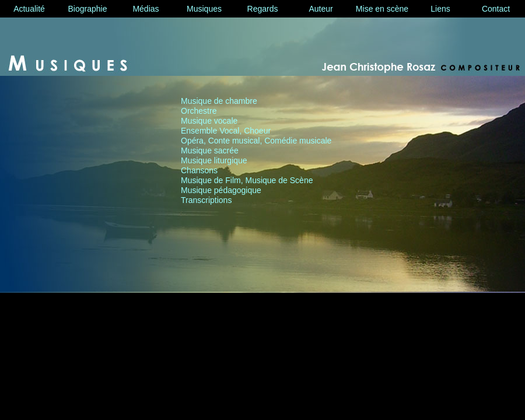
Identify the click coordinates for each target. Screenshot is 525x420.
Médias (146, 9)
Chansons (199, 170)
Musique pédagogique (221, 190)
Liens (440, 9)
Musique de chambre (219, 101)
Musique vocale (209, 121)
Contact (496, 9)
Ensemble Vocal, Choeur (226, 131)
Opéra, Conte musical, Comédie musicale (256, 141)
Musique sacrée (210, 150)
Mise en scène (382, 9)
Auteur (321, 9)
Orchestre (199, 111)
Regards (263, 9)
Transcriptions (206, 200)
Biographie (88, 9)
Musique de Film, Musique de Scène (247, 180)
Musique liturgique (214, 160)
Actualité (29, 9)
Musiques (204, 9)
